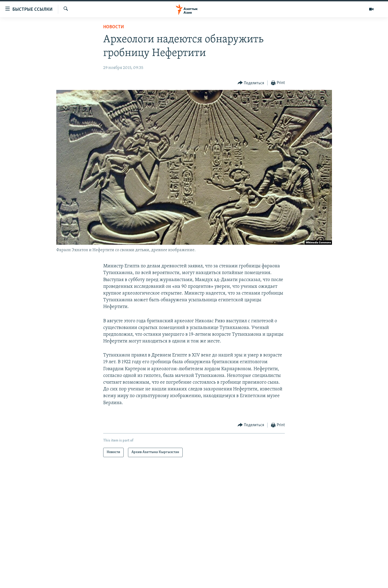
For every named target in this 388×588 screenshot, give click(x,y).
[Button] (251, 83)
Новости (114, 27)
